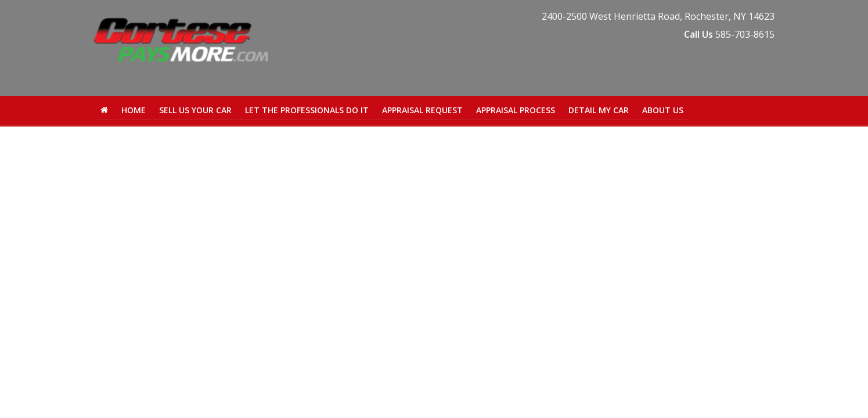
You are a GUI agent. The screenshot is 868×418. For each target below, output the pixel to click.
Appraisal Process (516, 110)
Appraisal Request (422, 110)
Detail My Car (599, 110)
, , (658, 16)
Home (134, 110)
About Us (663, 110)
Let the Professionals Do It (307, 110)
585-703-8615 (745, 34)
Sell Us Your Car (195, 110)
